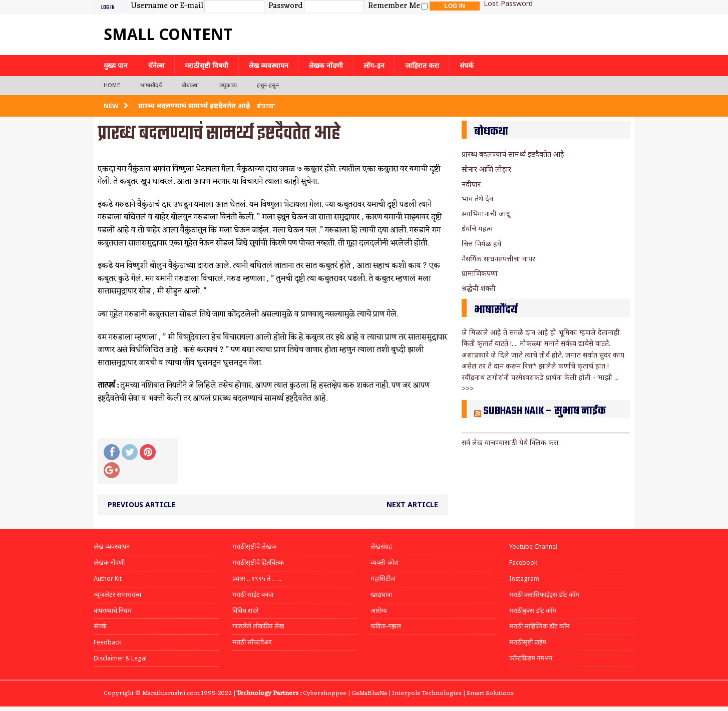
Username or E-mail (167, 7)
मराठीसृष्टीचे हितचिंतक (258, 563)
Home (112, 85)
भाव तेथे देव (477, 199)
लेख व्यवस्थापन (269, 66)
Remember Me (394, 7)
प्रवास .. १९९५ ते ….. (257, 579)
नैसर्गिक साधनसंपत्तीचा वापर (498, 259)
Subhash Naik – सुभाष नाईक (544, 411)
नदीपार (471, 184)
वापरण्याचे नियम (113, 611)
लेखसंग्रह (381, 547)
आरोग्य (379, 611)
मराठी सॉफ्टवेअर (252, 642)
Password (286, 7)
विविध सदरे (245, 611)
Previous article (142, 504)
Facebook (523, 563)
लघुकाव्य (228, 85)
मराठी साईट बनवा (253, 595)
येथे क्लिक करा (539, 442)
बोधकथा (191, 85)
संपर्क (467, 66)
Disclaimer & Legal (120, 658)
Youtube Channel (533, 547)
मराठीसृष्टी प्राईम (528, 642)
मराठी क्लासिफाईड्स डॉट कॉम (544, 595)
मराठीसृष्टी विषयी (207, 66)
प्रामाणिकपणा (480, 273)
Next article (412, 504)
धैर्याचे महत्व (477, 229)
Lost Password (508, 4)
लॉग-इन (374, 66)
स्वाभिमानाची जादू (486, 214)
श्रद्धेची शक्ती (479, 288)
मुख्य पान (116, 66)
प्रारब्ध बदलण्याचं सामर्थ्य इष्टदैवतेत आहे (513, 154)
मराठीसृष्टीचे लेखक (254, 547)
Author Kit (108, 579)
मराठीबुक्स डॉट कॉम (533, 611)
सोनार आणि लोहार (486, 169)
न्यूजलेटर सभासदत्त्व (117, 595)
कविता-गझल (386, 626)
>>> (468, 388)
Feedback (107, 642)
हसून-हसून (268, 85)
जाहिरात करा (422, 66)
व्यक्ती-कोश (385, 563)
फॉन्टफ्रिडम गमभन (531, 658)
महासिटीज (383, 579)
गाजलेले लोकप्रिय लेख (258, 626)
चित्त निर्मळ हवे (481, 244)
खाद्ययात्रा (381, 595)
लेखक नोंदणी (326, 66)
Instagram (524, 579)
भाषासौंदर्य (151, 85)
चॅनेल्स (156, 66)
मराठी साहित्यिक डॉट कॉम (539, 626)
